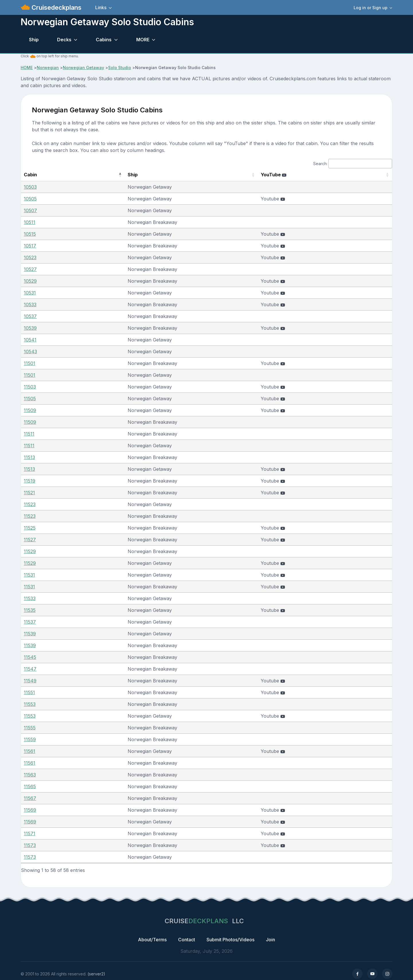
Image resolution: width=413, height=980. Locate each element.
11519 (30, 481)
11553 (30, 704)
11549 (30, 681)
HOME (27, 68)
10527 (30, 269)
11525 (30, 528)
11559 (30, 739)
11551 (29, 692)
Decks (64, 40)
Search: (353, 164)
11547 (30, 669)
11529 (30, 551)
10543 (30, 352)
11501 (30, 363)
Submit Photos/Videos (230, 940)
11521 (29, 493)
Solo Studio (120, 68)
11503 (30, 387)
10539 (30, 328)
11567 (30, 798)
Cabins (104, 40)
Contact (187, 940)
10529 (30, 281)
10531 (30, 293)
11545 (30, 657)
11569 (30, 810)
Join (270, 940)
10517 (30, 246)
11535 (30, 610)
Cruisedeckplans (56, 7)
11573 (30, 845)
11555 (30, 728)
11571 (30, 833)
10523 (30, 257)
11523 (30, 504)
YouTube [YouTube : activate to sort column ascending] (291, 175)
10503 (30, 187)
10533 (30, 304)
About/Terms (152, 940)
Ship (34, 40)
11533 (30, 598)
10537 (30, 316)
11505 (30, 399)
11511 (29, 434)
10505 (30, 199)
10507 (30, 210)
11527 (30, 540)
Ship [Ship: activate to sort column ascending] (105, 175)
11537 (30, 622)
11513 (29, 457)
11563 (30, 775)
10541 (30, 340)
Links (101, 7)
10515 (30, 234)
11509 (30, 410)
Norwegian (48, 68)
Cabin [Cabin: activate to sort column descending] (30, 175)
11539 (30, 634)
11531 (29, 575)
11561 (30, 751)
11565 (30, 786)
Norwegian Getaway (83, 68)
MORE (143, 40)
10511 (30, 222)
